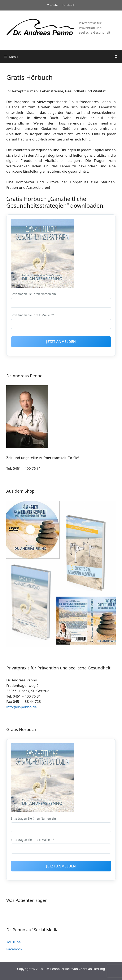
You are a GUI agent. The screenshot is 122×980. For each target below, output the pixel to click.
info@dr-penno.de (21, 707)
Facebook (69, 5)
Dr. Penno (53, 969)
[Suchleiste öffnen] (116, 57)
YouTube (53, 5)
